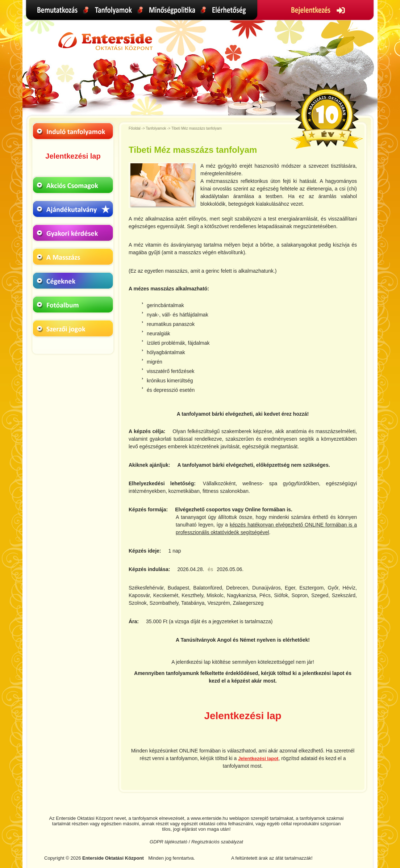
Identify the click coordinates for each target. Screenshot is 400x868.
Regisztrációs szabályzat (217, 842)
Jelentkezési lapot (258, 758)
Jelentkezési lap (73, 156)
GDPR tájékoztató (168, 842)
